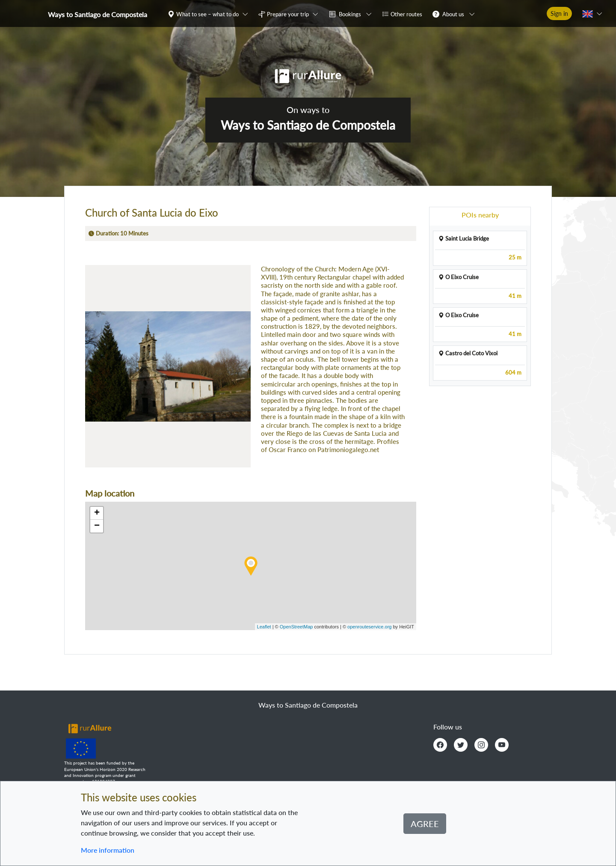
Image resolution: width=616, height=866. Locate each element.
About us (453, 14)
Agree (425, 824)
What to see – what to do (207, 14)
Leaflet (264, 627)
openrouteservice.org (369, 627)
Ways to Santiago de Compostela (98, 14)
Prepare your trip (288, 14)
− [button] (97, 526)
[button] (210, 14)
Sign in (559, 13)
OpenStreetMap (296, 627)
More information (108, 850)
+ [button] (97, 513)
